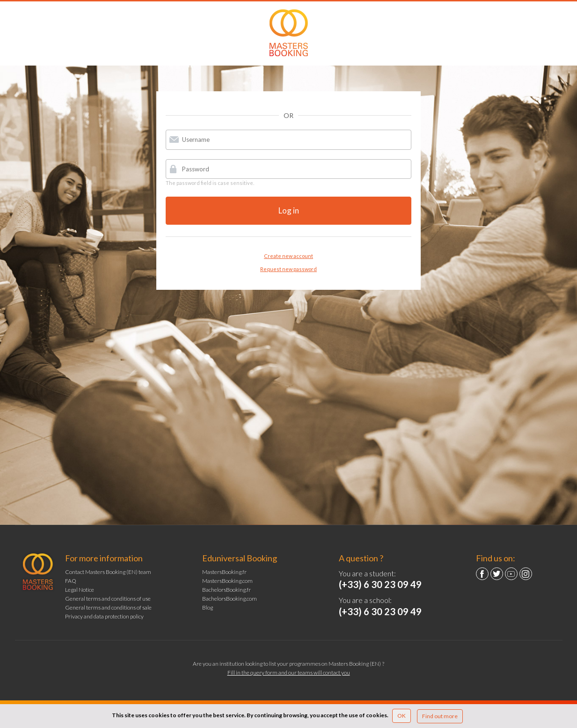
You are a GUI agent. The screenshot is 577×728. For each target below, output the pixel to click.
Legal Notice (80, 590)
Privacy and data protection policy (104, 616)
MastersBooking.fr (224, 572)
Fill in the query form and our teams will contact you (289, 673)
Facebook (482, 574)
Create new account (288, 256)
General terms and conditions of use (108, 599)
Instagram (526, 574)
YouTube (511, 574)
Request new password (288, 269)
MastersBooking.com (227, 581)
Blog (208, 607)
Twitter (497, 574)
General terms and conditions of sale (108, 607)
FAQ (71, 581)
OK (402, 716)
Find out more (440, 716)
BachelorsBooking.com (230, 599)
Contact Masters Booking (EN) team (108, 572)
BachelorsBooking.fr (226, 590)
